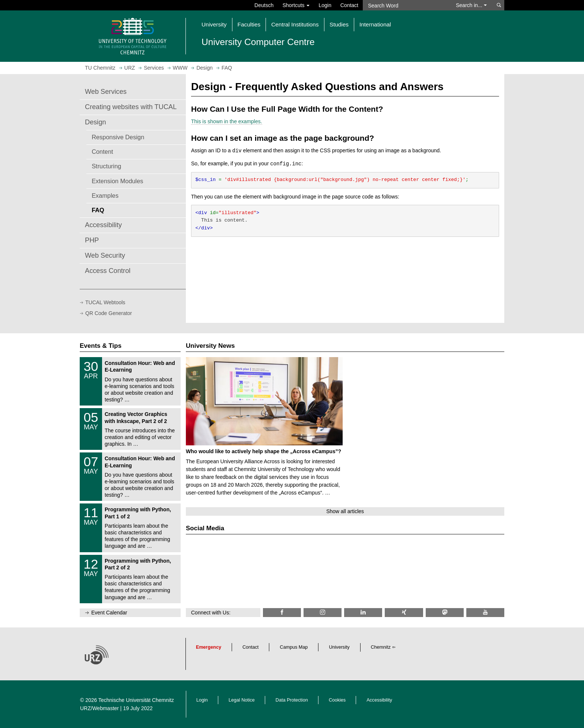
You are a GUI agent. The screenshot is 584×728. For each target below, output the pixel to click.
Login (325, 5)
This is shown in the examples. (227, 121)
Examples (105, 195)
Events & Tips (101, 346)
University (339, 647)
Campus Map (294, 647)
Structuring (106, 166)
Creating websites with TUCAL (131, 107)
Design (96, 122)
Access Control (108, 271)
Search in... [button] (471, 5)
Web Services (106, 92)
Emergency (209, 647)
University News (210, 346)
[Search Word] (406, 5)
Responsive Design (118, 137)
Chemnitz (381, 647)
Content (102, 152)
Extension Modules (117, 181)
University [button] (214, 24)
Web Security (105, 255)
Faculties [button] (249, 24)
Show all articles (345, 511)
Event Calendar (109, 613)
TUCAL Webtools (105, 302)
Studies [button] (339, 24)
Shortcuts (296, 5)
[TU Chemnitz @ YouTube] (485, 612)
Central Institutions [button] (295, 24)
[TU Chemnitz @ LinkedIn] (363, 612)
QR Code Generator (109, 313)
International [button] (375, 24)
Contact (349, 5)
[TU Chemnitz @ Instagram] (323, 612)
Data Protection (292, 700)
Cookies (337, 700)
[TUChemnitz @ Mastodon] (445, 612)
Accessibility (103, 225)
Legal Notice (242, 700)
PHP (92, 240)
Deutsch (264, 5)
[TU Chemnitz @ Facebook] (282, 612)
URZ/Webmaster (99, 708)
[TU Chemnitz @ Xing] (404, 612)
